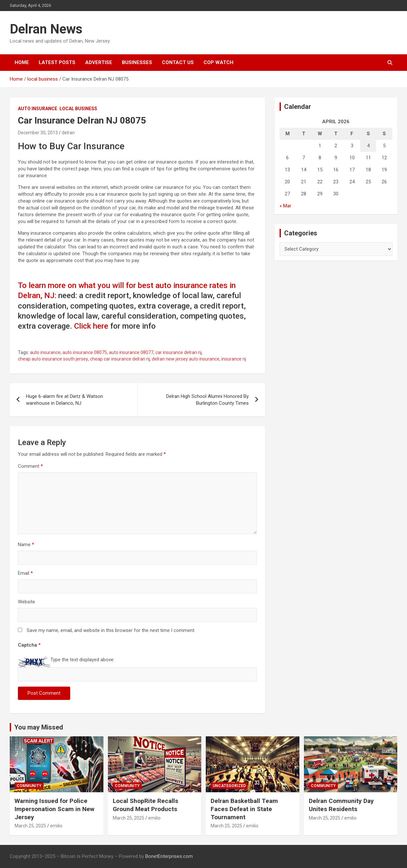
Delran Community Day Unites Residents (341, 805)
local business (78, 109)
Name (26, 545)
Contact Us (178, 62)
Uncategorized (229, 786)
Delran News (46, 29)
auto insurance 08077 (131, 352)
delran (68, 133)
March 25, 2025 (30, 826)
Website (26, 602)
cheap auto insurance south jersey (53, 359)
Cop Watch (218, 62)
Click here (91, 326)
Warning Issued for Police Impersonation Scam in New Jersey (54, 809)
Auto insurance (38, 109)
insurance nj (234, 359)
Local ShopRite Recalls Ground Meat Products (145, 805)
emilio (56, 826)
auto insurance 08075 (85, 352)
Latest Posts (57, 62)
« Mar (285, 206)
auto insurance (45, 352)
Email (25, 573)
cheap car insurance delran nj (120, 359)
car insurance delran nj (178, 352)
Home (22, 62)
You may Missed (39, 727)
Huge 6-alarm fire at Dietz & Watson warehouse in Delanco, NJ (65, 400)
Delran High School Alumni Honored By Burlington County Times (207, 400)
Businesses (137, 62)
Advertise (99, 62)
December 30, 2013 (38, 133)
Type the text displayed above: (82, 660)
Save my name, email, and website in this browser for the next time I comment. (111, 630)
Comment (30, 466)
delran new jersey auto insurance (186, 359)
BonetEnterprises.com (169, 856)
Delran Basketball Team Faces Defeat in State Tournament (244, 809)
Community (29, 786)
